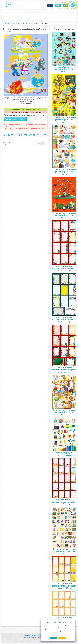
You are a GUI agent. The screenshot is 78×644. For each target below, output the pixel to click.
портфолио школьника (30, 134)
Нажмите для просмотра (15, 119)
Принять (54, 638)
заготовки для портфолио (41, 134)
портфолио (14, 134)
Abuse (36, 640)
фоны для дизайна (17, 136)
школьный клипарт (21, 134)
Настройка (62, 638)
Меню (58, 5)
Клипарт (9, 134)
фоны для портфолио (26, 136)
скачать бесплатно (8, 136)
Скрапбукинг (8, 31)
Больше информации (48, 634)
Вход (65, 5)
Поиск (50, 5)
